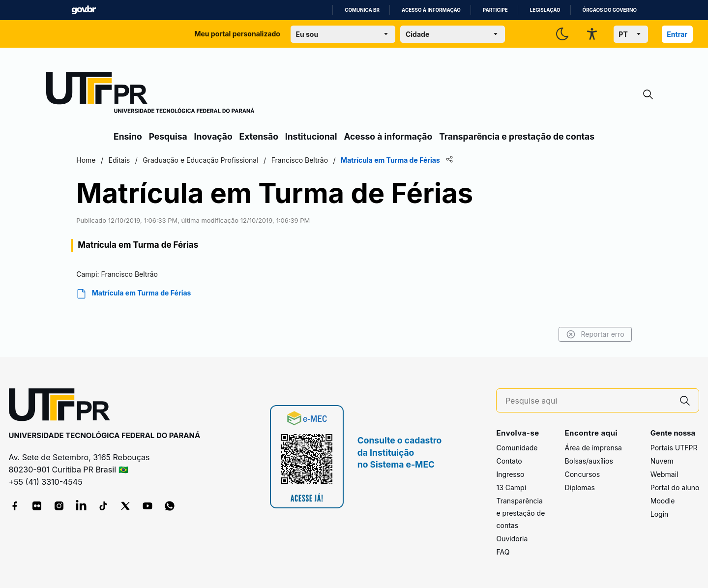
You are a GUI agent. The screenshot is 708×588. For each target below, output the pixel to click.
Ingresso (510, 474)
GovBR (84, 10)
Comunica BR (362, 10)
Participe (495, 10)
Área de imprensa (593, 448)
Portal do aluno (675, 487)
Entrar (677, 34)
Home (124, 160)
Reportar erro (557, 334)
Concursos (582, 474)
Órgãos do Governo (610, 10)
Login (660, 514)
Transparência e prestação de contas (517, 136)
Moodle (663, 501)
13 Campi (511, 487)
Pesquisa (168, 136)
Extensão (259, 136)
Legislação (545, 10)
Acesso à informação (431, 10)
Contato (509, 461)
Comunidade (517, 448)
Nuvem (662, 461)
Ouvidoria (512, 539)
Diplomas (579, 487)
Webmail (664, 474)
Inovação (213, 136)
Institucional (311, 136)
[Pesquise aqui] (589, 401)
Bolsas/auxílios (589, 461)
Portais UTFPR (674, 448)
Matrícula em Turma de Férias (172, 294)
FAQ (503, 552)
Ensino (128, 136)
